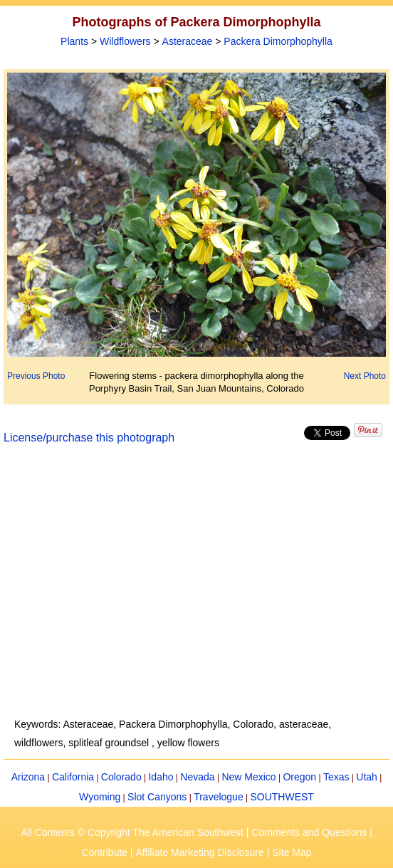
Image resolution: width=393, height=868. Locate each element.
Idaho (161, 777)
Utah (367, 777)
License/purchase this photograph (89, 438)
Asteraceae (188, 41)
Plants (74, 41)
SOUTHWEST (282, 797)
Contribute (105, 852)
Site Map (292, 852)
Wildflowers (125, 41)
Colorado (121, 777)
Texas (336, 777)
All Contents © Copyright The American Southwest (132, 832)
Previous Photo (36, 376)
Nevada (197, 777)
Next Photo (365, 376)
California (73, 777)
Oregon (299, 777)
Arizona (28, 777)
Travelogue (219, 797)
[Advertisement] (197, 590)
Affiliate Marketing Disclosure (200, 852)
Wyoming (100, 797)
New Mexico (248, 777)
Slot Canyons (157, 797)
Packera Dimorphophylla (278, 41)
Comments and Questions (309, 832)
